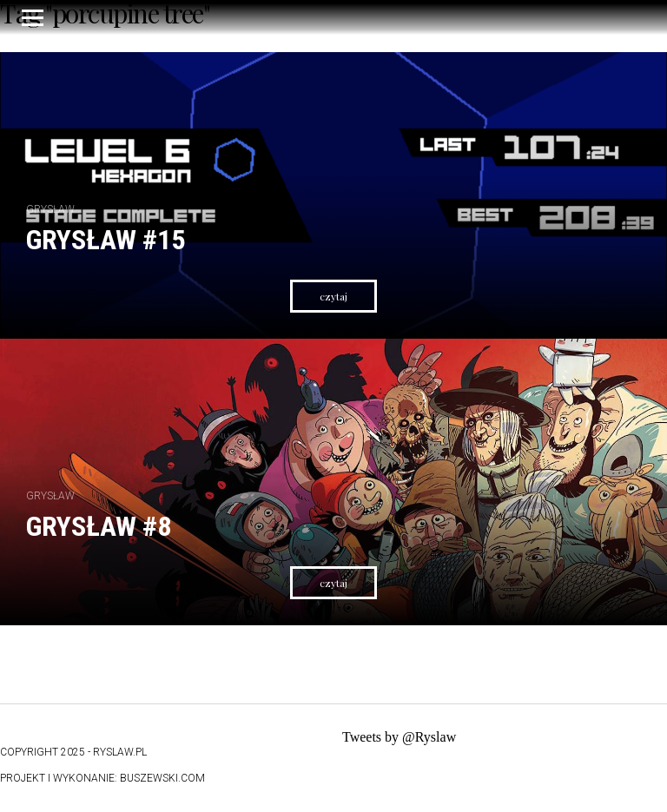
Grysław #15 (106, 240)
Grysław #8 (99, 526)
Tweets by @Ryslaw (399, 737)
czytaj (333, 296)
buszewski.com (162, 778)
